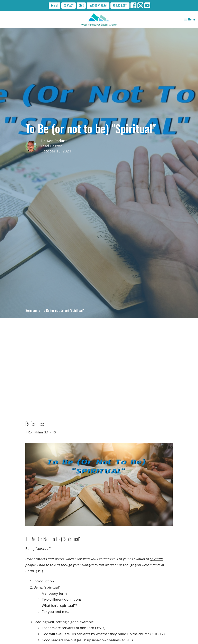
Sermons (31, 310)
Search (55, 5)
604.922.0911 (120, 5)
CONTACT (69, 5)
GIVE (81, 5)
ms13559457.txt (98, 5)
